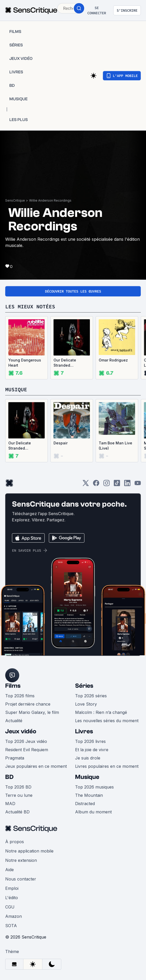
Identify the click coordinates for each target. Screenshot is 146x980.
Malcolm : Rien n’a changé (101, 712)
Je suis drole (88, 758)
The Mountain (89, 795)
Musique (87, 777)
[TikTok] (117, 485)
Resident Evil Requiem (27, 750)
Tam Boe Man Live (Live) (115, 446)
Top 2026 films (20, 696)
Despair (61, 443)
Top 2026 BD (18, 787)
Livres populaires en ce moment (107, 766)
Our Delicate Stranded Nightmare (65, 363)
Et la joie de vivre (92, 750)
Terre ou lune (19, 795)
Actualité (14, 721)
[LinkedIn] (127, 485)
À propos (15, 842)
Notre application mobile (29, 851)
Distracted (85, 804)
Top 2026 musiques (94, 787)
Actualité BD (17, 812)
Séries (84, 686)
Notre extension (21, 860)
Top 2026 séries (91, 696)
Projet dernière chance (28, 704)
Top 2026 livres (90, 741)
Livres (84, 731)
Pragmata (15, 758)
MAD (10, 804)
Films (13, 686)
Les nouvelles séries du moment (107, 721)
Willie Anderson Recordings (50, 200)
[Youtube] (138, 485)
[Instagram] (107, 485)
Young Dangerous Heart (25, 363)
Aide (9, 870)
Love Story (86, 704)
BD (9, 777)
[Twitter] (86, 485)
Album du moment (93, 812)
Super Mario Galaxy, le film (32, 712)
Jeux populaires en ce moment (36, 766)
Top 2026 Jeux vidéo (26, 741)
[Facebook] (96, 485)
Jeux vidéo (21, 731)
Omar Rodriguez (113, 360)
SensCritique (15, 200)
